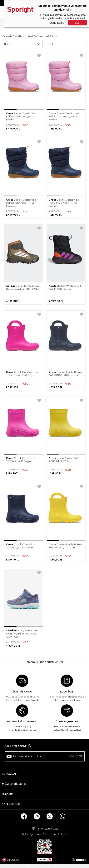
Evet (77, 23)
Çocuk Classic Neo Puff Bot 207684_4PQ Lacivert (64, 203)
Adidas (10, 286)
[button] (10, 110)
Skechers (12, 631)
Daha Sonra (57, 23)
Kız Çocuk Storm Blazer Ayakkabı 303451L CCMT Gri (22, 634)
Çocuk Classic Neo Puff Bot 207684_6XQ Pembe (64, 117)
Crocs (10, 114)
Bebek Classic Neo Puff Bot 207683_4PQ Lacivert (21, 203)
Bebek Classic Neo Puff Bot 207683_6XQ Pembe (21, 117)
